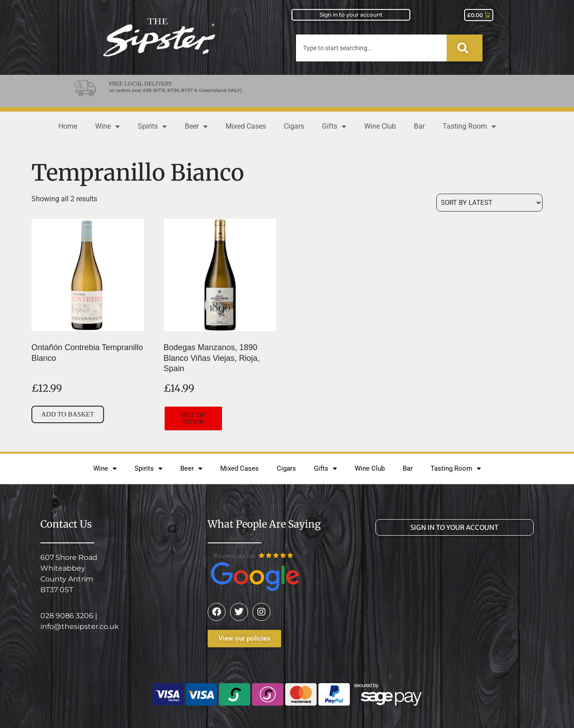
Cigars (294, 126)
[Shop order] (489, 203)
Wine (107, 126)
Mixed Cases (246, 126)
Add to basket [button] (68, 414)
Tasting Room (469, 126)
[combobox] (371, 48)
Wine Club (380, 126)
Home (68, 126)
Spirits (152, 126)
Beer (196, 126)
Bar (419, 126)
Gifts (334, 126)
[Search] (465, 48)
